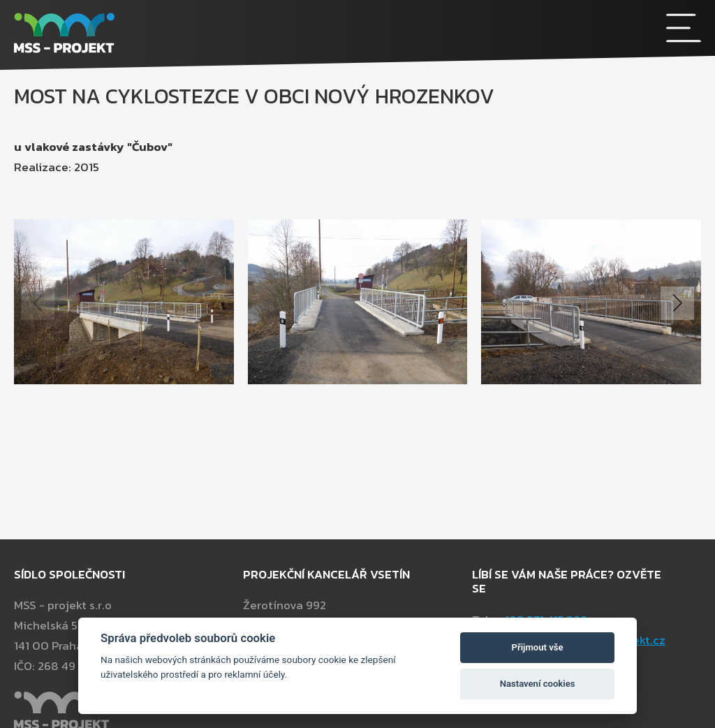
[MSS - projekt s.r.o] (272, 35)
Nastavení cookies (538, 684)
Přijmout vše (538, 647)
